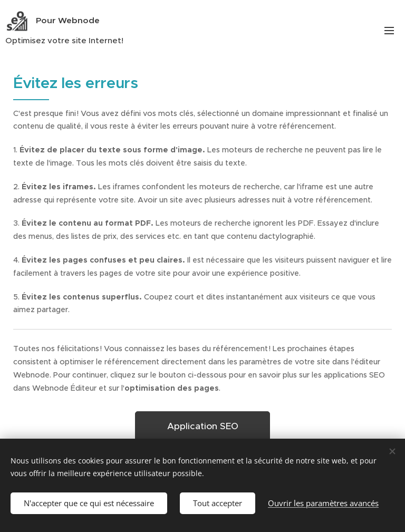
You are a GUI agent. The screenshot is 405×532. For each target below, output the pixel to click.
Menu (389, 31)
